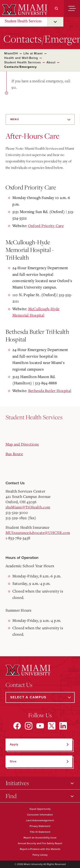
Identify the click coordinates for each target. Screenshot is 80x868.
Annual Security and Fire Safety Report (40, 843)
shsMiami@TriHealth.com (28, 507)
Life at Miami (33, 53)
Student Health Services (23, 21)
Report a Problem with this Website (40, 849)
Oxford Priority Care (46, 226)
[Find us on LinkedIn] (63, 726)
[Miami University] (24, 10)
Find (11, 796)
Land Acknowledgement (40, 820)
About (51, 62)
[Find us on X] (52, 726)
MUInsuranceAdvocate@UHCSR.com (38, 533)
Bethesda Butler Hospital (50, 391)
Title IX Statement (40, 832)
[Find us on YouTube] (40, 726)
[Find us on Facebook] (17, 726)
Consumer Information (40, 815)
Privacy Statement (40, 826)
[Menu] (72, 9)
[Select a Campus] (40, 697)
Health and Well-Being (21, 58)
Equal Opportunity (40, 809)
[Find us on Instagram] (29, 726)
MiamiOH (11, 53)
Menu (15, 119)
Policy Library (40, 855)
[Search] (56, 9)
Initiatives (17, 783)
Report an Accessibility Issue (40, 838)
